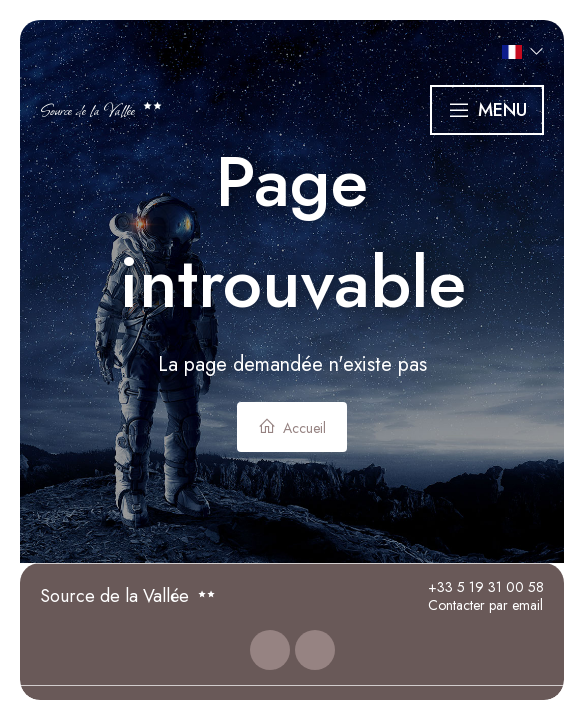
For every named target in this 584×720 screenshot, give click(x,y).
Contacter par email (474, 606)
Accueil (292, 427)
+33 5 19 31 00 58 (474, 588)
